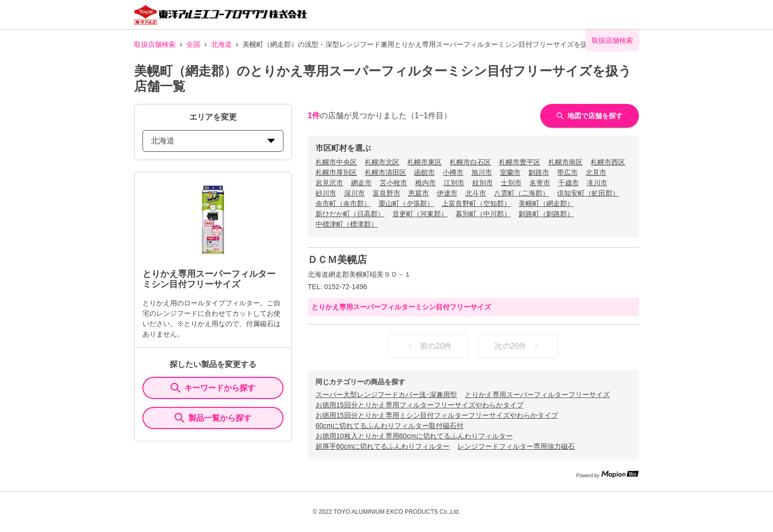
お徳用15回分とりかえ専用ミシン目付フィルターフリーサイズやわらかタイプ (437, 415)
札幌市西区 (608, 162)
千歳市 (568, 183)
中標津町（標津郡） (347, 224)
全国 (193, 44)
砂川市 (326, 193)
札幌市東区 (424, 162)
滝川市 (597, 183)
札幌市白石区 (470, 162)
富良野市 (386, 193)
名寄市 (540, 183)
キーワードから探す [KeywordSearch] (213, 388)
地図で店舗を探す (590, 116)
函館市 (424, 172)
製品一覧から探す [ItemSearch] (213, 418)
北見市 (596, 172)
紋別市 (483, 183)
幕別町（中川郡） (483, 214)
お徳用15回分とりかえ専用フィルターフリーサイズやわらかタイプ (420, 405)
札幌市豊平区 (520, 162)
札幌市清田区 (386, 172)
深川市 (354, 193)
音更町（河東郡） (420, 214)
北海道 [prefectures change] (213, 141)
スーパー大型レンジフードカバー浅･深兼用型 (386, 395)
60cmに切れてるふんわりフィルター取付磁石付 (389, 426)
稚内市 (425, 183)
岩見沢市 (329, 183)
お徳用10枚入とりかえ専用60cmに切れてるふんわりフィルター (414, 436)
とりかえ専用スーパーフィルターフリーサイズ (537, 395)
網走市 (361, 183)
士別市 (511, 183)
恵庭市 (419, 193)
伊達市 (447, 193)
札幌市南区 (565, 162)
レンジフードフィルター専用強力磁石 (516, 446)
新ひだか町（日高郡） (350, 214)
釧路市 (539, 172)
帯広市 (567, 172)
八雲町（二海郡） (522, 193)
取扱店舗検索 (155, 44)
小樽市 (453, 172)
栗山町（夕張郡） (406, 203)
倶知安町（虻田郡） (588, 193)
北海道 (221, 44)
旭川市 (482, 172)
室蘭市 (510, 172)
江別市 (454, 183)
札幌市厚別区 (336, 172)
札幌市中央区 (336, 162)
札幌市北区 (382, 162)
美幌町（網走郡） (546, 203)
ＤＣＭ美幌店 (337, 260)
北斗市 (476, 193)
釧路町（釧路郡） (546, 214)
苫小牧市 (393, 183)
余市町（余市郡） (343, 203)
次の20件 (519, 346)
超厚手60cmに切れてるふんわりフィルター (383, 446)
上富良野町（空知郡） (476, 203)
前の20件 (428, 346)
